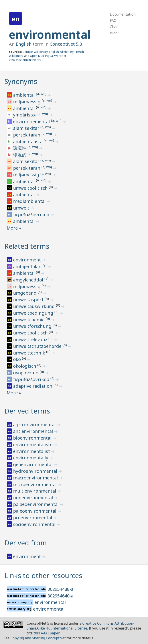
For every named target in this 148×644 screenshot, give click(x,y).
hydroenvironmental (36, 471)
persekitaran (27, 135)
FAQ (113, 20)
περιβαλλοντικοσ (32, 215)
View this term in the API (25, 60)
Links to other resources (43, 576)
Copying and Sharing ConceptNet (38, 638)
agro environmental (35, 425)
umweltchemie (29, 320)
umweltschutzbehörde (38, 346)
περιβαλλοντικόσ (32, 379)
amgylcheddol (29, 280)
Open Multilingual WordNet (48, 56)
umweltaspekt (29, 300)
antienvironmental (34, 431)
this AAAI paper (46, 633)
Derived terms (27, 411)
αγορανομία (26, 373)
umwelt (22, 208)
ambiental (25, 95)
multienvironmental (35, 491)
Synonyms (21, 81)
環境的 (20, 155)
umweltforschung (33, 326)
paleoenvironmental (35, 511)
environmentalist (32, 451)
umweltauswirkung (35, 306)
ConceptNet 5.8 (66, 44)
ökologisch (25, 366)
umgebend (25, 293)
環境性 (20, 148)
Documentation (123, 14)
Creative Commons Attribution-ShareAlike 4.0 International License (81, 626)
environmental (50, 35)
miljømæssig (27, 102)
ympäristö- (25, 115)
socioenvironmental (35, 524)
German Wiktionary (35, 52)
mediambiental (30, 201)
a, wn (41, 94)
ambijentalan (28, 266)
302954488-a (60, 589)
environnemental (32, 121)
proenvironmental (33, 518)
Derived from (26, 543)
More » (14, 228)
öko (18, 359)
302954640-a (60, 596)
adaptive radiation (33, 386)
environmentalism (33, 445)
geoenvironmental (33, 464)
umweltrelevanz (31, 339)
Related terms (27, 246)
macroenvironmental (36, 478)
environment (28, 260)
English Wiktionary (61, 52)
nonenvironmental (34, 498)
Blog (114, 33)
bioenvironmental (33, 438)
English (24, 44)
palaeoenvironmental (37, 504)
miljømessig (27, 175)
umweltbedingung (34, 313)
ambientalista (28, 142)
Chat (114, 27)
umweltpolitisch (31, 188)
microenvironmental (36, 484)
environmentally (31, 458)
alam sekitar (27, 128)
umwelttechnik (30, 353)
